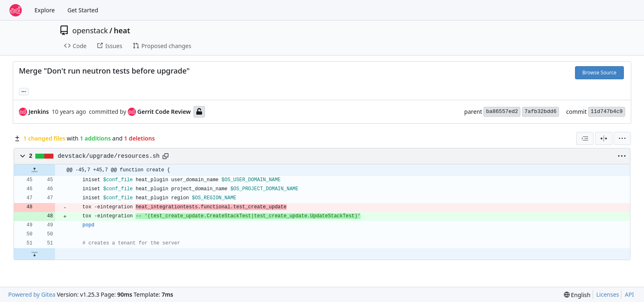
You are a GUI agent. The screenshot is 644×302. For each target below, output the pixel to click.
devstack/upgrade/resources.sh (109, 156)
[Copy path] (166, 156)
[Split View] (604, 138)
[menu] (622, 138)
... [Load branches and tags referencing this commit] (24, 91)
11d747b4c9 (607, 112)
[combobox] (585, 138)
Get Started (83, 10)
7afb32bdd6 (540, 112)
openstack (90, 30)
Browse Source (599, 73)
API (629, 294)
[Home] (16, 10)
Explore (45, 10)
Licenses (608, 294)
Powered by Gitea (32, 294)
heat (122, 30)
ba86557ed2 (502, 112)
